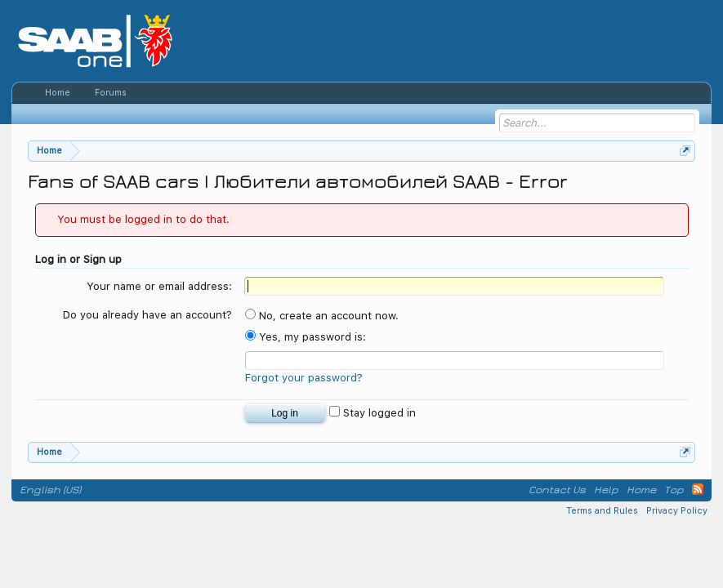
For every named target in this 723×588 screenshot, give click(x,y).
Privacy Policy (677, 511)
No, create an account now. (322, 316)
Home (58, 93)
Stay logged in (373, 413)
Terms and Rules (602, 511)
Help (606, 490)
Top (674, 490)
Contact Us (557, 490)
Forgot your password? (304, 378)
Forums (111, 93)
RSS (698, 489)
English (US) (50, 490)
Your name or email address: (159, 286)
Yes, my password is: (306, 337)
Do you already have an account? (147, 315)
